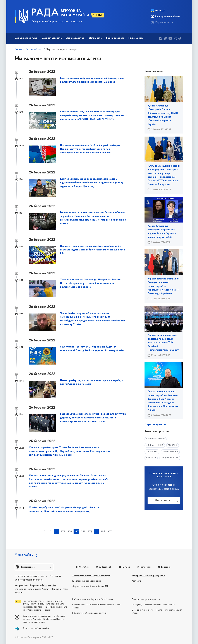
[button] (34, 567)
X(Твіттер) (103, 567)
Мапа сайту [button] (24, 555)
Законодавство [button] (75, 38)
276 (70, 532)
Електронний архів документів (146, 600)
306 (103, 532)
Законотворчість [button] (52, 38)
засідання (152, 452)
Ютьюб (124, 567)
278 (83, 532)
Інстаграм (143, 567)
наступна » (116, 531)
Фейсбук (82, 567)
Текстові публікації (34, 49)
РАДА (45, 13)
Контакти (136, 581)
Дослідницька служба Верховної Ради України (153, 605)
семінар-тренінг (155, 445)
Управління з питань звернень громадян (91, 576)
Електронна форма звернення (87, 581)
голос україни (171, 452)
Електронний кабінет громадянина (148, 576)
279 (90, 532)
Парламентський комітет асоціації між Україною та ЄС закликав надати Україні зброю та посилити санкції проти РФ (93, 250)
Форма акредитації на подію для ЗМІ (90, 586)
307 (109, 532)
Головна (18, 49)
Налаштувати (162, 501)
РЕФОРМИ (174, 445)
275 (63, 532)
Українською (161, 22)
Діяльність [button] (95, 38)
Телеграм (163, 567)
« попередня (39, 531)
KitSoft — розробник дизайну (36, 628)
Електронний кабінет (166, 17)
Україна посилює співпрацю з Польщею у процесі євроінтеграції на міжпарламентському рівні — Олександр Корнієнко (164, 286)
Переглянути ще (156, 424)
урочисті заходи (156, 439)
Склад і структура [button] (26, 38)
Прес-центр (136, 38)
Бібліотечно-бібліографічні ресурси (90, 613)
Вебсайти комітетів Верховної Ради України (93, 600)
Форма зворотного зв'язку (39, 610)
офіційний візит (171, 458)
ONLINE (98, 15)
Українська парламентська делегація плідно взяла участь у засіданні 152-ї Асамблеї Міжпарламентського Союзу (163, 343)
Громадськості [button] (115, 38)
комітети (151, 458)
